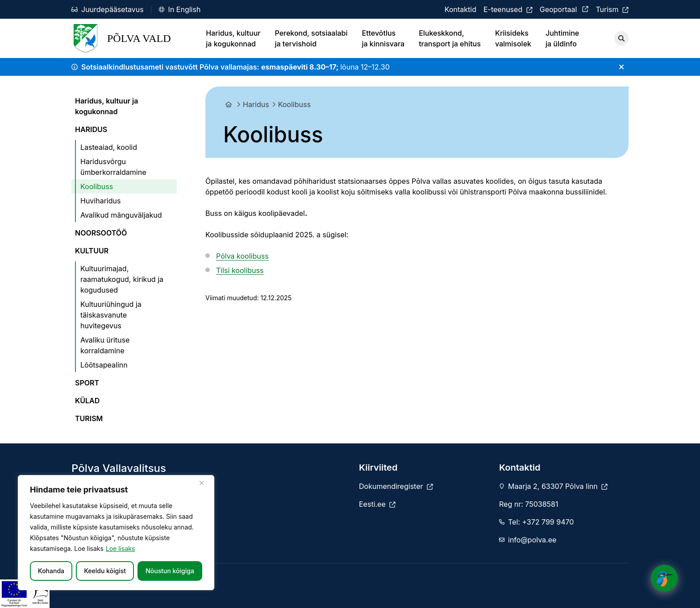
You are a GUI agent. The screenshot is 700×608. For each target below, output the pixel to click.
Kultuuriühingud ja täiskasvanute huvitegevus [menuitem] (111, 315)
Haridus (256, 104)
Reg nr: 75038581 (529, 504)
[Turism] (612, 9)
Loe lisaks (121, 548)
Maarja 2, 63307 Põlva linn (558, 486)
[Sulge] (205, 483)
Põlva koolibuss (242, 256)
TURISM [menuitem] (89, 418)
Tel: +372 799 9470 (541, 522)
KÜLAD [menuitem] (87, 401)
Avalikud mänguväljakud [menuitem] (121, 215)
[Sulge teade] (621, 67)
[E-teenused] (508, 9)
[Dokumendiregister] (396, 486)
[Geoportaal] (564, 9)
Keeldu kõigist (105, 571)
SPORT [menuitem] (87, 383)
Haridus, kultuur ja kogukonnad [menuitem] (106, 106)
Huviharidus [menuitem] (100, 201)
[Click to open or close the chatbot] (664, 576)
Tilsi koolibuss (240, 270)
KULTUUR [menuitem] (92, 251)
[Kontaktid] (460, 9)
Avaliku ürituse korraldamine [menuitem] (105, 345)
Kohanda (51, 571)
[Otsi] (621, 38)
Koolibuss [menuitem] (97, 186)
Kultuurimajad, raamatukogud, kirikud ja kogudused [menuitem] (122, 279)
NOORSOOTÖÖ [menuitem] (101, 233)
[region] (116, 533)
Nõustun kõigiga (170, 571)
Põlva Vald (121, 38)
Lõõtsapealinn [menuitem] (104, 365)
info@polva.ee (532, 540)
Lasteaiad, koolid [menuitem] (109, 147)
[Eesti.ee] (377, 504)
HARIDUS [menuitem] (91, 129)
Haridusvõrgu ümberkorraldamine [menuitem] (113, 167)
